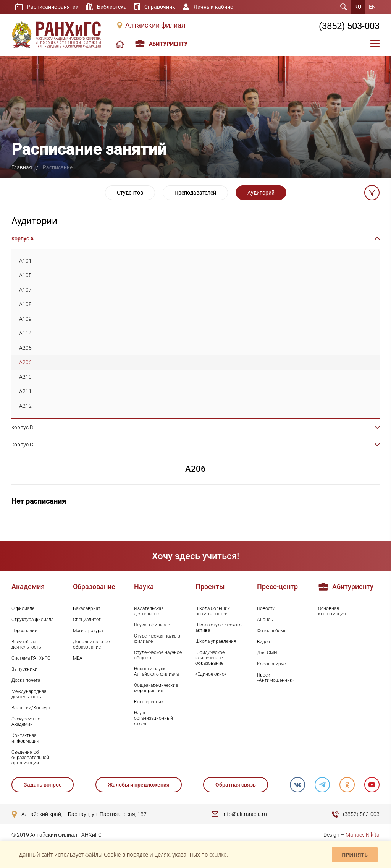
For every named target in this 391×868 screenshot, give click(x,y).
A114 (25, 333)
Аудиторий (261, 193)
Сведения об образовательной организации (30, 758)
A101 (25, 261)
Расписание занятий (53, 7)
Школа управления (216, 641)
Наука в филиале (152, 625)
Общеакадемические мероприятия (156, 688)
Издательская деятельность (149, 611)
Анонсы (265, 620)
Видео (263, 642)
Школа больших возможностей (213, 611)
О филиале (23, 608)
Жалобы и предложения (139, 785)
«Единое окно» (211, 674)
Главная (22, 167)
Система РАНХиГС (31, 658)
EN (372, 7)
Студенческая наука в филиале (157, 639)
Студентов (130, 193)
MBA (78, 658)
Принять (355, 855)
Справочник (160, 7)
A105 (25, 275)
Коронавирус (271, 664)
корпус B (22, 427)
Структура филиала (32, 620)
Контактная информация (25, 738)
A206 (25, 362)
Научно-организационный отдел (153, 718)
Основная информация (332, 611)
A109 (25, 319)
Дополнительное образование (91, 644)
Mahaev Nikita (363, 835)
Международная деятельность (29, 694)
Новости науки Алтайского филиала (156, 672)
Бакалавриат (87, 608)
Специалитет (87, 620)
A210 (25, 377)
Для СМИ (267, 653)
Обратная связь (236, 785)
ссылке (218, 854)
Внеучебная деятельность (26, 644)
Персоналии (24, 631)
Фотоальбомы (272, 631)
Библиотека (112, 7)
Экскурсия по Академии (26, 722)
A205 (25, 348)
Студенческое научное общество (158, 655)
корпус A (23, 238)
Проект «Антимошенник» (275, 678)
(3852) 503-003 (349, 26)
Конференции (149, 702)
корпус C (22, 445)
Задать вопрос (43, 785)
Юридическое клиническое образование (210, 658)
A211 (25, 391)
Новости (266, 608)
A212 (25, 406)
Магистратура (88, 631)
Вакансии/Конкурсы (33, 708)
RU (358, 7)
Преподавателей (195, 193)
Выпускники (24, 669)
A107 (25, 290)
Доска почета (26, 680)
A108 (25, 304)
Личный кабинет (215, 7)
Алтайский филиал (155, 25)
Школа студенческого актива (219, 628)
